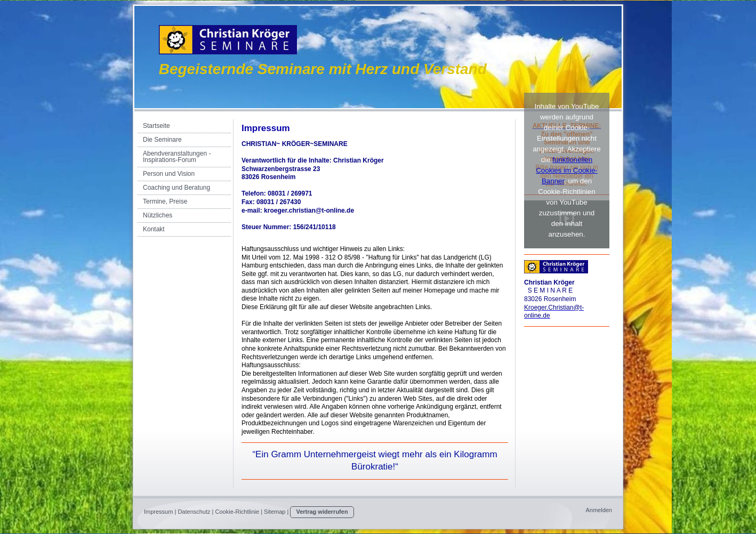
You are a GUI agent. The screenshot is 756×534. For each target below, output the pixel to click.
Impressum (158, 512)
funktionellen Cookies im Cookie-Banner (567, 170)
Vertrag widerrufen (322, 512)
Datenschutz (194, 512)
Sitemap (275, 512)
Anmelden (599, 510)
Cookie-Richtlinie (238, 512)
